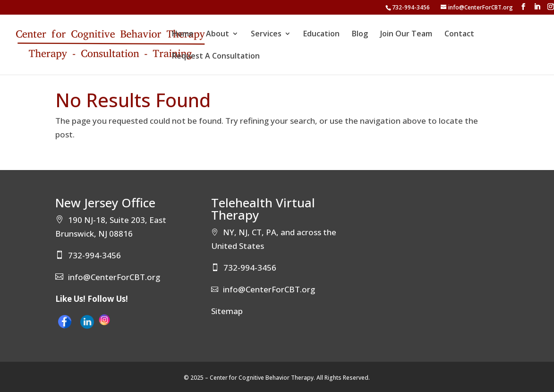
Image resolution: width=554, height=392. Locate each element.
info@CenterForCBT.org (114, 277)
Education (321, 34)
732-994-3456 (411, 7)
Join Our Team (406, 34)
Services (266, 34)
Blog (360, 34)
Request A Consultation (216, 57)
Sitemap (227, 311)
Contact (459, 34)
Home (183, 34)
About (217, 34)
